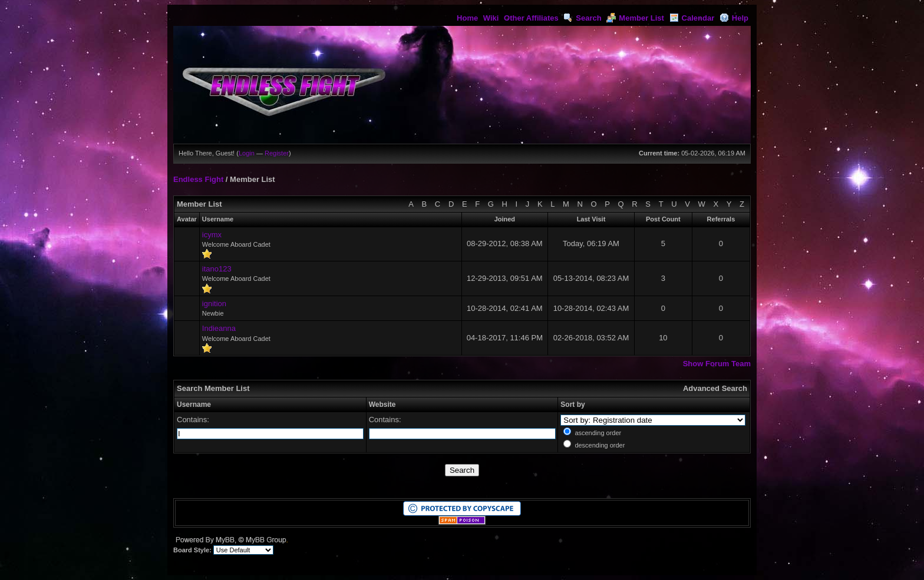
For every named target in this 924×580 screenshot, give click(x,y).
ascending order (598, 433)
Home (467, 18)
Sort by (572, 405)
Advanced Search (715, 388)
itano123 (217, 269)
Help (734, 18)
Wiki (491, 18)
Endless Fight (198, 179)
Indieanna (219, 328)
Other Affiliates (531, 18)
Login (247, 153)
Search (582, 18)
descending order (600, 445)
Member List (635, 18)
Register (277, 153)
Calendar (692, 18)
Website (382, 405)
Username (194, 405)
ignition (214, 304)
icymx (212, 235)
